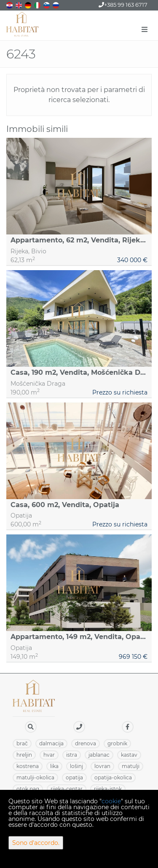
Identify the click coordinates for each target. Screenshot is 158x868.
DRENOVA (86, 743)
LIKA (54, 766)
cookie (111, 801)
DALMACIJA (51, 743)
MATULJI (131, 766)
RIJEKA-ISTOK (108, 789)
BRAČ (22, 743)
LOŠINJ (76, 766)
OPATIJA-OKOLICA (113, 777)
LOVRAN (102, 766)
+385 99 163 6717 (123, 5)
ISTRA (72, 755)
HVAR (49, 755)
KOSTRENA (28, 766)
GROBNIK (117, 743)
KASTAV (129, 755)
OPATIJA (74, 777)
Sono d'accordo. (36, 843)
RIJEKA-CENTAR (67, 789)
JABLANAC (99, 755)
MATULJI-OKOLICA (35, 777)
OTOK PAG (28, 789)
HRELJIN (24, 755)
